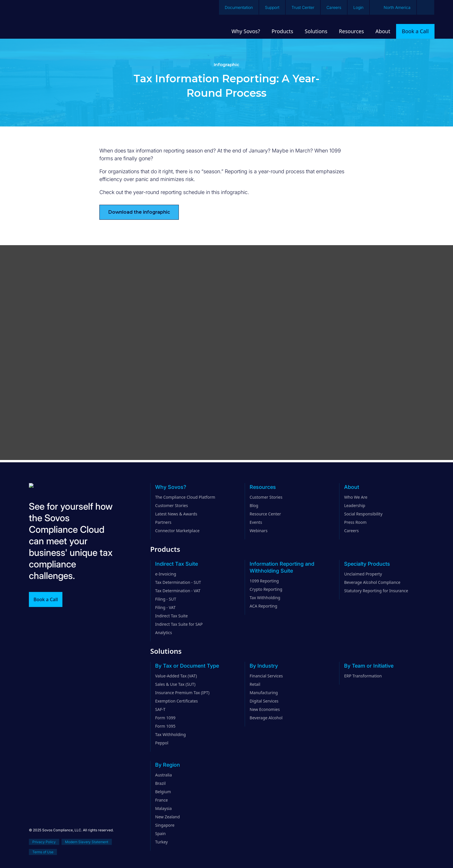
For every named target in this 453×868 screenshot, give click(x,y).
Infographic (226, 65)
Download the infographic (139, 212)
